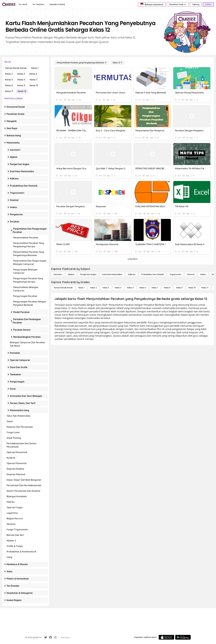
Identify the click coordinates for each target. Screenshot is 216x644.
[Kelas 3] (106, 288)
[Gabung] (196, 4)
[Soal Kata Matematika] (112, 274)
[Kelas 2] (94, 288)
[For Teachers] (38, 4)
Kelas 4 (33, 74)
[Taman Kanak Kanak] (63, 288)
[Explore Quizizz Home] (9, 4)
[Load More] (133, 259)
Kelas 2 (9, 74)
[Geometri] (58, 274)
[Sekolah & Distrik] (57, 4)
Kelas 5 (9, 80)
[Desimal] (191, 274)
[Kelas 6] (143, 288)
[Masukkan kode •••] (178, 4)
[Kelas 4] (118, 288)
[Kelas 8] (167, 288)
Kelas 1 (35, 68)
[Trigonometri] (175, 274)
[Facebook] (51, 637)
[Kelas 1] (82, 288)
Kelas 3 (21, 74)
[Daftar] (208, 4)
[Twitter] (46, 637)
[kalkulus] (132, 274)
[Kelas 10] (192, 288)
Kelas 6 (21, 80)
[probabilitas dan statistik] (152, 274)
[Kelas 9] (179, 288)
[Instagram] (55, 637)
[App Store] (166, 637)
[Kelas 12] (118, 63)
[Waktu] (203, 274)
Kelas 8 (9, 85)
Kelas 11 (9, 91)
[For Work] (23, 4)
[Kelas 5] (130, 288)
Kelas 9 (21, 85)
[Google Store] (183, 637)
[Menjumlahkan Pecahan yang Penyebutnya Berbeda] (81, 63)
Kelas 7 (34, 80)
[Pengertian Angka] (88, 274)
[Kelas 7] (155, 288)
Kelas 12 (22, 91)
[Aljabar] (71, 274)
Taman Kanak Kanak (16, 68)
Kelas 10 (34, 85)
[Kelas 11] (205, 288)
